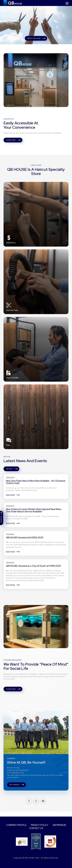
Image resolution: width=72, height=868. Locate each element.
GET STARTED (15, 789)
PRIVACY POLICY (49, 825)
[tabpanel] (36, 25)
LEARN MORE (11, 141)
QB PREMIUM (26, 828)
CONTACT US (45, 828)
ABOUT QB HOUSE (34, 38)
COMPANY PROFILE (25, 825)
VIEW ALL (10, 472)
